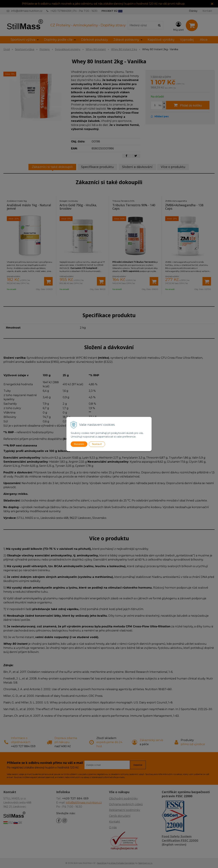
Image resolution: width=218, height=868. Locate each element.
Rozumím (79, 444)
